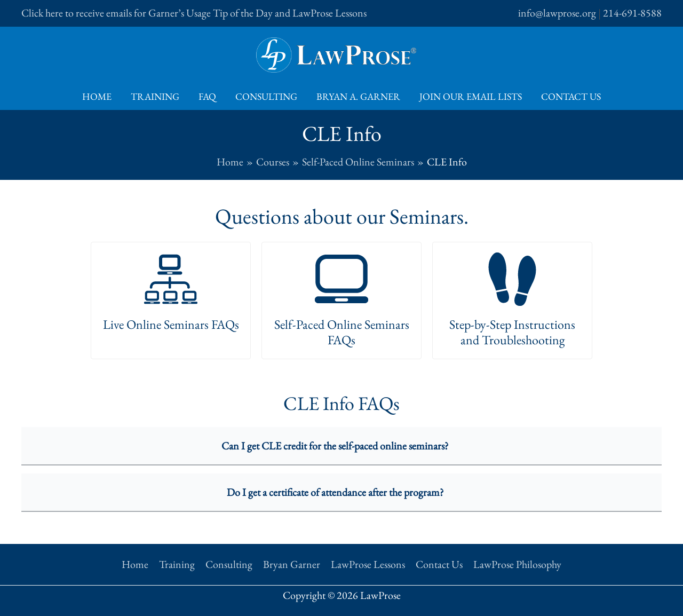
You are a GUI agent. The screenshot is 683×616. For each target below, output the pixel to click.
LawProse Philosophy (517, 564)
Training (155, 96)
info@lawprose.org (557, 13)
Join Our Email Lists (471, 96)
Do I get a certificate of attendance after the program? (335, 492)
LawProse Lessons (368, 564)
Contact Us (571, 96)
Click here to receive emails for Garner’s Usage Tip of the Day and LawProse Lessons (194, 13)
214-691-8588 (632, 13)
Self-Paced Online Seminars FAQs (342, 332)
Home (97, 96)
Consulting (266, 96)
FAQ (207, 96)
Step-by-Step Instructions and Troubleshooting (512, 332)
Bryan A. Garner (358, 96)
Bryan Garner (292, 564)
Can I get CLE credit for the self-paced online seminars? (335, 446)
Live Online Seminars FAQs (171, 324)
